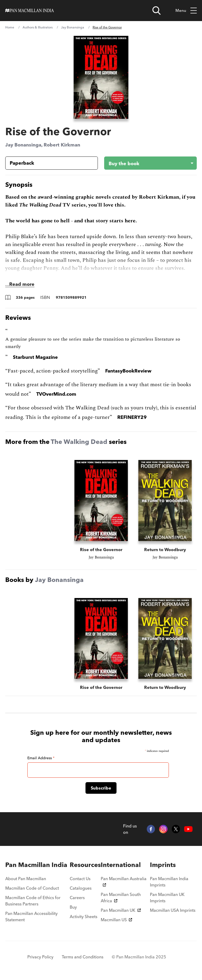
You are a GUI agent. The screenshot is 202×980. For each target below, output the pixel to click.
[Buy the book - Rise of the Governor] (146, 163)
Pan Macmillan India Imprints (169, 882)
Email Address (41, 758)
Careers (77, 898)
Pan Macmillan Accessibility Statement (31, 917)
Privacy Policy (40, 957)
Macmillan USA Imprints (173, 910)
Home (10, 27)
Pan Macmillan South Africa (121, 898)
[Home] (30, 11)
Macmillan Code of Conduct (32, 888)
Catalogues (81, 888)
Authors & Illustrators (38, 27)
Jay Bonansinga (73, 27)
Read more (22, 284)
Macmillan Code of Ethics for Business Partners (33, 901)
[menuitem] (37, 865)
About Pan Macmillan (26, 879)
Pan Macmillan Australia (124, 881)
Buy (73, 907)
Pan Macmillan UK (121, 910)
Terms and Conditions (83, 957)
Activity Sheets (84, 917)
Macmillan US (116, 920)
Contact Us (80, 879)
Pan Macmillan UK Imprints (167, 898)
